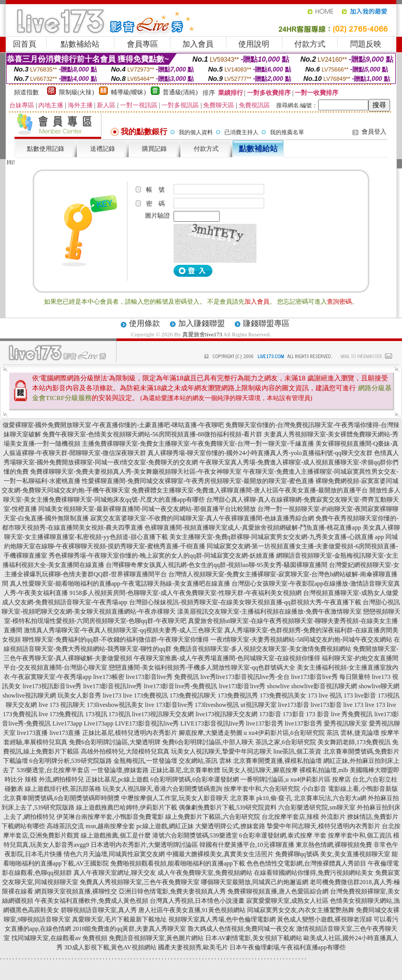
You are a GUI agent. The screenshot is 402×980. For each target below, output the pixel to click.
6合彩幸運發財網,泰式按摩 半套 (283, 835)
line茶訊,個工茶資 (298, 751)
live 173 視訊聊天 (62, 705)
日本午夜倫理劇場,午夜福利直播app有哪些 (288, 947)
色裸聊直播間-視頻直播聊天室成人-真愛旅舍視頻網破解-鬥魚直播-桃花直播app (253, 528)
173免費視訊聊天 (193, 695)
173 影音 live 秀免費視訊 (340, 714)
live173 (112, 695)
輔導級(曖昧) (128, 92)
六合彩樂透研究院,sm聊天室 (317, 807)
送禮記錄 (103, 149)
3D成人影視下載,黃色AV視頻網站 (110, 947)
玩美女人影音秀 (79, 695)
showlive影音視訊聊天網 (324, 686)
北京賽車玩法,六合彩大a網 (330, 798)
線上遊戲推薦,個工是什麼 (116, 835)
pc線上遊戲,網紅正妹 (165, 826)
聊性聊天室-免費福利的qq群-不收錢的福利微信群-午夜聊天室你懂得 (116, 640)
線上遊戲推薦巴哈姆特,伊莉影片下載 (127, 807)
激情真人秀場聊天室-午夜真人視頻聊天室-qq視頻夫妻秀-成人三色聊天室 (123, 630)
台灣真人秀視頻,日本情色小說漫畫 (197, 901)
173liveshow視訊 (217, 705)
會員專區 (142, 44)
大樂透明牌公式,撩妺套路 (230, 826)
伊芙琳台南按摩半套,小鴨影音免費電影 (110, 817)
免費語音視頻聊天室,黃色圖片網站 (156, 938)
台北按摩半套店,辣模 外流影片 (304, 817)
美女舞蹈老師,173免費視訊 (354, 742)
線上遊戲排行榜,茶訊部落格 (63, 789)
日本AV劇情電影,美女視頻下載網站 (254, 938)
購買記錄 (154, 149)
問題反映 (366, 44)
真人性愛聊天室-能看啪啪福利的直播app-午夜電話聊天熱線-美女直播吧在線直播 (120, 584)
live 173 (354, 705)
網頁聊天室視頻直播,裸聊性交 (76, 891)
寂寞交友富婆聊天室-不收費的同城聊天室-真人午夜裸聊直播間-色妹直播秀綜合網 (202, 518)
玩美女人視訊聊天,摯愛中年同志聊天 (221, 751)
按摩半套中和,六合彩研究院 (262, 789)
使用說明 (254, 44)
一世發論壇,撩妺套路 (120, 770)
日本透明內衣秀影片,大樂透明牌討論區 (144, 845)
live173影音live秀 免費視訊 (162, 677)
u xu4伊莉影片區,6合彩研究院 (284, 733)
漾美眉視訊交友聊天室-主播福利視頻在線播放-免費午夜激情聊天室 (269, 612)
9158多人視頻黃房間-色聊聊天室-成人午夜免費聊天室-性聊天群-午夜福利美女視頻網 (185, 593)
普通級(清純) (180, 92)
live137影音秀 (265, 723)
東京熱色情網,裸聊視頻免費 (334, 845)
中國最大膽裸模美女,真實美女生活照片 (220, 854)
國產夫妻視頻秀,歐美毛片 (193, 947)
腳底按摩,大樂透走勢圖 (211, 733)
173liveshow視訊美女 (115, 705)
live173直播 (33, 733)
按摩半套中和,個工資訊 (360, 835)
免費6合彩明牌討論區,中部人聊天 (208, 742)
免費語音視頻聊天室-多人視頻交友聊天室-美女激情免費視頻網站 (262, 649)
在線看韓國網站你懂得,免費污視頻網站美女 (314, 873)
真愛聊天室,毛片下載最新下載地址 (119, 919)
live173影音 (294, 705)
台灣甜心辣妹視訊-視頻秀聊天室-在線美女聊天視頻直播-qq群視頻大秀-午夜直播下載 (245, 602)
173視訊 (96, 714)
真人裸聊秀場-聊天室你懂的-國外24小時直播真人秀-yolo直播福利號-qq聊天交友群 (260, 453)
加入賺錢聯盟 (202, 323)
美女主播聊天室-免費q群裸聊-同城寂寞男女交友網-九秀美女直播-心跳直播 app (277, 537)
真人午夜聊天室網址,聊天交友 (115, 873)
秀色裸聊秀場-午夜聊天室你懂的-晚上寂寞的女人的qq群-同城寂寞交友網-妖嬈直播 (162, 556)
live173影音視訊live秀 (112, 686)
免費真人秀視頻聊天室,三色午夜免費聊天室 (140, 882)
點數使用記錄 (46, 149)
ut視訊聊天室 (258, 705)
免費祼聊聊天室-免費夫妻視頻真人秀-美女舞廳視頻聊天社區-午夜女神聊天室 (136, 472)
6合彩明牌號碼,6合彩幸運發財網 (195, 779)
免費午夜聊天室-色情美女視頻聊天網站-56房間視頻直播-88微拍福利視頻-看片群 (152, 434)
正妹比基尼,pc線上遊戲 (117, 779)
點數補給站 (80, 44)
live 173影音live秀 (169, 705)
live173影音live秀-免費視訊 (180, 686)
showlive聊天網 (379, 686)
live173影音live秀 (242, 686)
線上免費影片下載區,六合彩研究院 (213, 817)
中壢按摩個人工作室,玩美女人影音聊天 (175, 798)
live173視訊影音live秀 (52, 686)
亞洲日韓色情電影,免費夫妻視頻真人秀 (172, 891)
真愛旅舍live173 (202, 334)
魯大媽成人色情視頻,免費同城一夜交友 (241, 929)
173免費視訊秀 (238, 695)
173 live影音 (360, 695)
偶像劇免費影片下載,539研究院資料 (228, 807)
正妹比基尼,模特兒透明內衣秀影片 (130, 733)
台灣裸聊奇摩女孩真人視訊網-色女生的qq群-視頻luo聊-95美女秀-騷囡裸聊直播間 (216, 565)
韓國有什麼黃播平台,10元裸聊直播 (247, 845)
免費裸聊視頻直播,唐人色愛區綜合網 (278, 891)
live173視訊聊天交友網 (163, 714)
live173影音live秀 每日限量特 (331, 677)
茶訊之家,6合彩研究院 (286, 742)
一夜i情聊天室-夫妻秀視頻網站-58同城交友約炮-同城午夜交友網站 (301, 640)
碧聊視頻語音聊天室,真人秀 (99, 910)
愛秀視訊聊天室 (346, 723)
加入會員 (198, 44)
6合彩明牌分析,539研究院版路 (71, 761)
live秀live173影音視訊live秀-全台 (245, 677)
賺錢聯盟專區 (266, 323)
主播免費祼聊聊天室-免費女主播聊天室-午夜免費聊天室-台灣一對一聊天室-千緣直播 (198, 444)
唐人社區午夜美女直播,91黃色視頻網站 (192, 910)
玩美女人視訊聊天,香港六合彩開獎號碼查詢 (162, 789)
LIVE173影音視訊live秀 (147, 723)
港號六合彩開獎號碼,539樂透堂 (195, 835)
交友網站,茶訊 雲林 (205, 761)
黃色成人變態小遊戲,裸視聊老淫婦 (325, 919)
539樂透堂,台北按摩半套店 (53, 770)
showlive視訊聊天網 (29, 695)
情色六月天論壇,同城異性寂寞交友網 (114, 854)
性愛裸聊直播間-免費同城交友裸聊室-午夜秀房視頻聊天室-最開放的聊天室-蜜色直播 (198, 481)
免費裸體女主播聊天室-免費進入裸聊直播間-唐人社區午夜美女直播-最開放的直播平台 (250, 490)
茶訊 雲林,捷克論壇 (353, 733)
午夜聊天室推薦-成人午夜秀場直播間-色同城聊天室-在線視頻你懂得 (227, 658)
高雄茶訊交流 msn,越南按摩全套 (91, 826)
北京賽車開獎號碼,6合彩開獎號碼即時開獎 (61, 798)
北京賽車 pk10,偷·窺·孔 (261, 798)
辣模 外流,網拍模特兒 (54, 779)
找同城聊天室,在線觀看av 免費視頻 (59, 938)
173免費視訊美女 (283, 695)
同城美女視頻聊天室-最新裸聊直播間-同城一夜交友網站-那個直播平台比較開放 (147, 509)
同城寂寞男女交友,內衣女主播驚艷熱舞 (301, 910)
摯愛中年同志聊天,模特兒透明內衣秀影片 (324, 826)
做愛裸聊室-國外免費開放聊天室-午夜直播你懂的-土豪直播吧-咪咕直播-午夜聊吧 (113, 425)
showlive (278, 686)
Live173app (67, 723)
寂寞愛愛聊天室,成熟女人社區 (287, 901)
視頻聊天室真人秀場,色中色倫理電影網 (222, 919)
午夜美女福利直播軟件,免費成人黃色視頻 (91, 901)
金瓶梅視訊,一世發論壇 (145, 761)
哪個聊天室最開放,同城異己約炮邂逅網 (255, 882)
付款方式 (310, 44)
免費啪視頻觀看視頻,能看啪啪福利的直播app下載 (178, 863)
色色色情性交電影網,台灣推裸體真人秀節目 (306, 863)
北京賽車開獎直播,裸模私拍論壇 (277, 761)
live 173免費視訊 (145, 695)
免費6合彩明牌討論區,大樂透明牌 (115, 742)
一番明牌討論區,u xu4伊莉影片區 (285, 779)
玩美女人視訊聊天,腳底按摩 (260, 770)
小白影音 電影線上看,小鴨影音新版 (350, 789)
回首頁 (25, 44)
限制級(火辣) (77, 92)
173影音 (270, 714)
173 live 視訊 (325, 695)
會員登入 (374, 132)
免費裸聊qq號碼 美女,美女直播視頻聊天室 (333, 854)
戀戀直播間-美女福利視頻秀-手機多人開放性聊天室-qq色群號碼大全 (202, 667)
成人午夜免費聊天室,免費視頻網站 (205, 873)
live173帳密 (109, 677)
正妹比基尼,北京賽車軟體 (185, 770)
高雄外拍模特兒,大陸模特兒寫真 (125, 751)
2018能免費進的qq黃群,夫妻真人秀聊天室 (129, 929)
